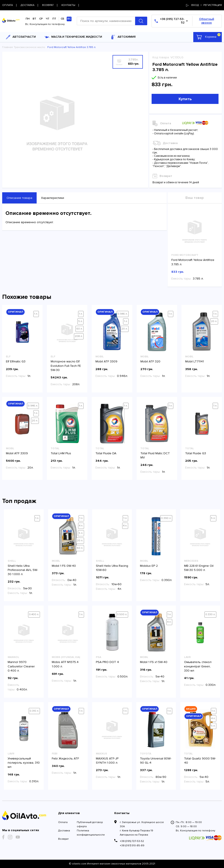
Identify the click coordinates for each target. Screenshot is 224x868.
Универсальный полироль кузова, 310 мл (24, 763)
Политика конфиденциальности (91, 833)
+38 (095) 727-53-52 (132, 841)
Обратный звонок (207, 21)
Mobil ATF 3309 (106, 361)
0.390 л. (166, 518)
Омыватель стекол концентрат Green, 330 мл (198, 666)
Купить (185, 99)
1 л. (36, 314)
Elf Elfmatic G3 (16, 361)
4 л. (81, 526)
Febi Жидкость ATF (65, 758)
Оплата (63, 822)
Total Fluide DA (106, 453)
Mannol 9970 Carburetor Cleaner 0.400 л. (21, 666)
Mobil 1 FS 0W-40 (64, 566)
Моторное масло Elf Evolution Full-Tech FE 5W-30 (66, 366)
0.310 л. (34, 711)
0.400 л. (34, 614)
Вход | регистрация (204, 5)
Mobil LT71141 (194, 361)
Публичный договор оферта (90, 824)
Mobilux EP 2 (149, 566)
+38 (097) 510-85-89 (132, 846)
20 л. (125, 329)
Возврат (63, 839)
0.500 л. (122, 614)
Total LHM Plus (61, 453)
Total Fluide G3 (196, 453)
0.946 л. (123, 314)
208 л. (79, 336)
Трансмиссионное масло (30, 47)
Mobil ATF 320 (150, 361)
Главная (7, 47)
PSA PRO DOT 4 (107, 662)
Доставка (64, 831)
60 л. (80, 329)
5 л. (81, 321)
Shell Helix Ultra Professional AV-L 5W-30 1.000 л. (23, 570)
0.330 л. (210, 614)
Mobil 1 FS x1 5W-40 (154, 662)
